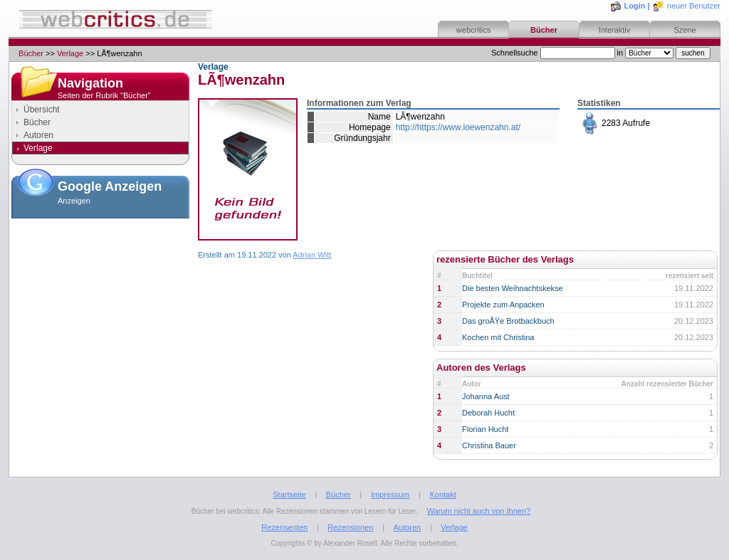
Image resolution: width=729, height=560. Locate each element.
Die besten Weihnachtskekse (513, 288)
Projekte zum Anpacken (503, 305)
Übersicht (42, 110)
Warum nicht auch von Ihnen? (478, 511)
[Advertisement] (100, 295)
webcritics (473, 30)
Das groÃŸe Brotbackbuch (508, 321)
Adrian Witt (312, 255)
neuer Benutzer (694, 6)
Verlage (70, 53)
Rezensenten (284, 527)
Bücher (544, 30)
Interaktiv (615, 30)
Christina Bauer (489, 445)
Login (635, 6)
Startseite (289, 495)
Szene (685, 30)
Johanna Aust (486, 396)
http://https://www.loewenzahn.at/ (458, 127)
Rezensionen (350, 527)
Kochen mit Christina (498, 337)
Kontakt (442, 495)
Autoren (38, 135)
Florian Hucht (485, 429)
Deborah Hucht (488, 413)
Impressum (390, 495)
